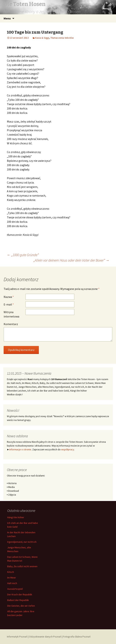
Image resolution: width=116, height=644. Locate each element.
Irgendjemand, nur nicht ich (22, 542)
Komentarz (11, 324)
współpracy (68, 449)
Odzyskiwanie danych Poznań (45, 637)
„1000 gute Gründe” (23, 255)
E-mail (9, 304)
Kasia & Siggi (42, 38)
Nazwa (9, 297)
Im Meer (12, 578)
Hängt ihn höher (16, 517)
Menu (7, 18)
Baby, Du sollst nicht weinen (22, 566)
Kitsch (11, 572)
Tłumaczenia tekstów (62, 38)
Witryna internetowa (11, 314)
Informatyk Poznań (17, 637)
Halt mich (12, 583)
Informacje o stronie (20, 449)
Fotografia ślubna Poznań (77, 637)
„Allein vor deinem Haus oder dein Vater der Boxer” (71, 260)
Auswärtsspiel (15, 589)
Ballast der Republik (18, 600)
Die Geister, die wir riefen (21, 606)
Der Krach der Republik (20, 594)
